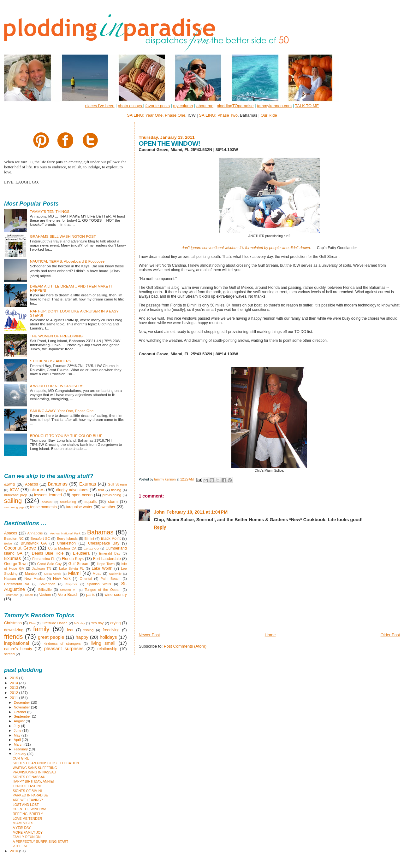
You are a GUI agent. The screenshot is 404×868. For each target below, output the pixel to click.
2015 (14, 678)
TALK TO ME (307, 106)
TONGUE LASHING (27, 786)
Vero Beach (68, 595)
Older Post (390, 635)
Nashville (115, 574)
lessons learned (48, 495)
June (18, 731)
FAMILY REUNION (27, 837)
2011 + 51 (20, 846)
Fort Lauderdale (107, 559)
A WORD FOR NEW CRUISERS (57, 386)
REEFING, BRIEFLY (28, 814)
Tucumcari (11, 595)
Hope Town (106, 564)
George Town (16, 564)
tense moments (43, 507)
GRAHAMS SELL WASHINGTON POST (63, 236)
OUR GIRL (21, 758)
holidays (108, 637)
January (21, 754)
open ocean (82, 495)
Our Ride (269, 115)
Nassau (10, 579)
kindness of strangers (62, 644)
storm (113, 502)
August (20, 721)
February (21, 749)
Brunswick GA (34, 543)
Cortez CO (91, 548)
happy (82, 637)
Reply (160, 527)
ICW (14, 490)
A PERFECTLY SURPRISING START (40, 842)
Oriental (86, 579)
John (159, 512)
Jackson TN (42, 568)
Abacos (31, 484)
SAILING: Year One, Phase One (156, 115)
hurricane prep (16, 495)
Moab (97, 574)
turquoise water (79, 507)
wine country (116, 595)
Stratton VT (68, 590)
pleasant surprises (64, 649)
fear (101, 490)
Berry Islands (67, 539)
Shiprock (71, 584)
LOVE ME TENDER (27, 818)
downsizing (14, 630)
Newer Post (149, 635)
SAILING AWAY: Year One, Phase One (62, 411)
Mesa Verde (53, 574)
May (18, 735)
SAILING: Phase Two (218, 115)
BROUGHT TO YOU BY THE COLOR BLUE (66, 436)
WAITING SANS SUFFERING (35, 768)
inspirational (17, 643)
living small (103, 643)
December (22, 702)
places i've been (100, 106)
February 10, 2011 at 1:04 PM (197, 512)
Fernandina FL (44, 559)
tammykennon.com (274, 106)
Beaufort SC (40, 539)
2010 (14, 851)
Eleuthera (81, 553)
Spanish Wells (99, 584)
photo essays (130, 106)
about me (205, 106)
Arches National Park (65, 533)
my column (183, 106)
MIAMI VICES (23, 823)
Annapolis (35, 533)
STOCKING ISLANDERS (51, 361)
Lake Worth (102, 568)
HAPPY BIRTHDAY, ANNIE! (33, 781)
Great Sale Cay (50, 564)
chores (37, 490)
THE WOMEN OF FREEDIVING (56, 336)
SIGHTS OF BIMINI (27, 791)
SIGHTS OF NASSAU (29, 777)
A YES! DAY (22, 828)
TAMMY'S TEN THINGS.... (52, 211)
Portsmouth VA (17, 584)
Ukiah (29, 595)
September (23, 716)
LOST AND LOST (26, 805)
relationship (107, 649)
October (21, 712)
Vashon (45, 595)
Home (270, 635)
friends (13, 637)
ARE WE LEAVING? (28, 800)
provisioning (112, 495)
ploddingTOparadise (235, 106)
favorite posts (157, 106)
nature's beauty (18, 649)
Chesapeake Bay (104, 543)
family (41, 629)
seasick (47, 502)
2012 (14, 693)
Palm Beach (110, 579)
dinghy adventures (72, 490)
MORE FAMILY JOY (28, 832)
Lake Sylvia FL (71, 568)
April (18, 740)
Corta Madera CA (62, 548)
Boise (8, 543)
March (19, 744)
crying (116, 623)
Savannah (47, 584)
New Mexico (34, 579)
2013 (14, 687)
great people (51, 637)
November (22, 707)
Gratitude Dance (55, 623)
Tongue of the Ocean (103, 590)
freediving (111, 630)
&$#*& (10, 484)
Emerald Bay (110, 553)
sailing (13, 501)
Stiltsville (45, 590)
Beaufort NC (14, 539)
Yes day (97, 623)
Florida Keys (73, 559)
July (18, 726)
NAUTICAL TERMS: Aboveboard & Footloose (67, 261)
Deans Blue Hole (48, 553)
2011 (14, 698)
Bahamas (58, 484)
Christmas (13, 623)
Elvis (32, 623)
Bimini (89, 539)
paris (90, 595)
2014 (14, 683)
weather (109, 507)
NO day (80, 623)
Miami (74, 573)
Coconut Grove (20, 548)
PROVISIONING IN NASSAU (34, 772)
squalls (91, 502)
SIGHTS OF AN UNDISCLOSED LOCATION (46, 763)
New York (62, 579)
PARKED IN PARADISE (30, 795)
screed (9, 654)
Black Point (111, 539)
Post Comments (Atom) (185, 646)
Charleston (66, 543)
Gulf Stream (117, 484)
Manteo (31, 574)
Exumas (88, 484)
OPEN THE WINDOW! (29, 809)
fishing (116, 490)
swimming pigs (14, 507)
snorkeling (68, 502)
